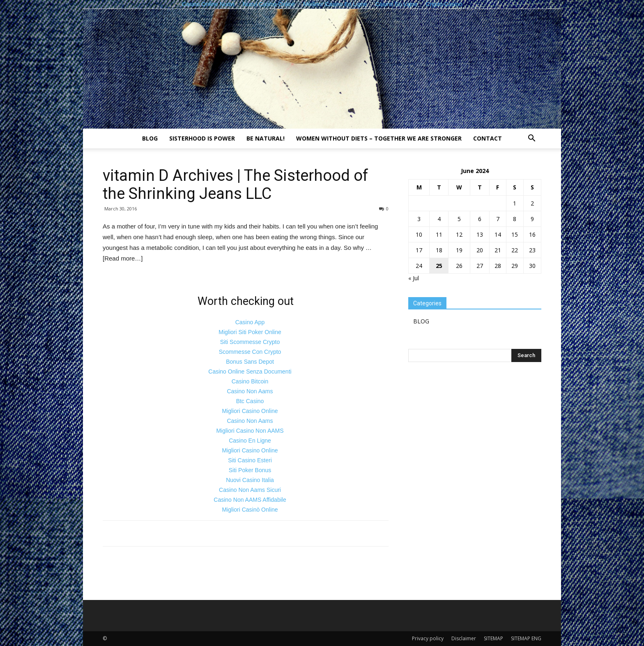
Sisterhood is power (202, 138)
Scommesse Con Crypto (250, 352)
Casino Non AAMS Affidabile (250, 500)
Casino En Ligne (250, 441)
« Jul (414, 278)
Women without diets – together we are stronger (379, 138)
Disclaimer (464, 638)
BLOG (150, 138)
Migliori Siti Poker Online (250, 332)
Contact (488, 138)
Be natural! (266, 138)
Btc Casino (250, 401)
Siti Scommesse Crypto (250, 342)
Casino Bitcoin (250, 381)
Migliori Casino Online (250, 411)
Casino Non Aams (250, 391)
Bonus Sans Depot (250, 362)
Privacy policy (428, 638)
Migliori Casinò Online (250, 510)
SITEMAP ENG (526, 638)
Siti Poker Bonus (250, 470)
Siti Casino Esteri (250, 460)
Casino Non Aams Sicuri (250, 490)
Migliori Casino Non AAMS (250, 431)
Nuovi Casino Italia (250, 480)
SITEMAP (493, 638)
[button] (531, 139)
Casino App (250, 322)
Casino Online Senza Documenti (250, 371)
